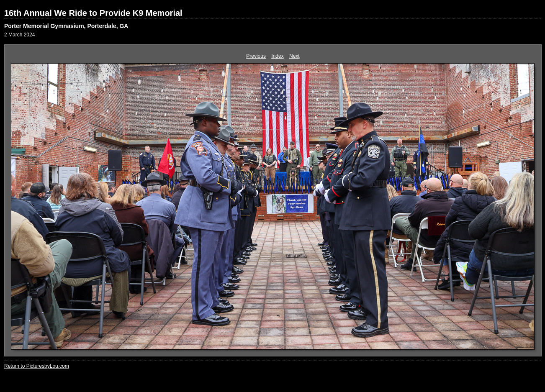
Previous (256, 56)
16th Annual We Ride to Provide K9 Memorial (93, 13)
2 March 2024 (19, 35)
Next (294, 56)
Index (277, 56)
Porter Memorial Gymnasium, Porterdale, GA (66, 26)
